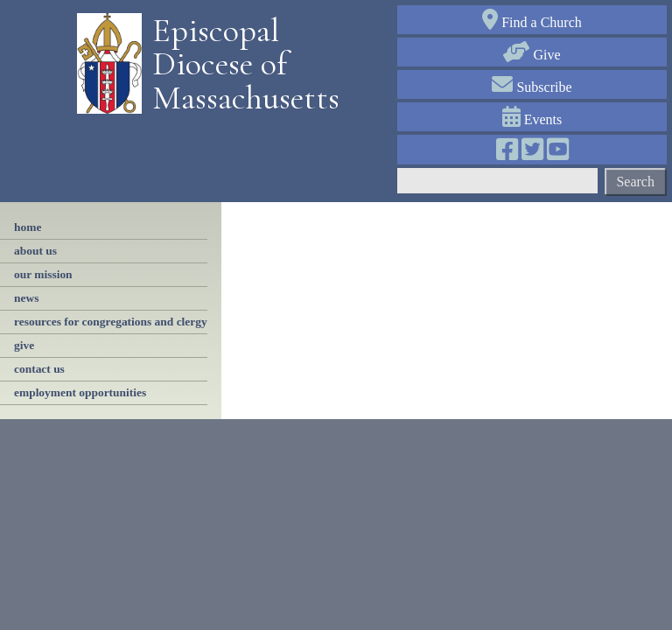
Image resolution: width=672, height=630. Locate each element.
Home (28, 227)
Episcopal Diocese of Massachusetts (240, 64)
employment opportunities (80, 392)
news (26, 298)
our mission (43, 274)
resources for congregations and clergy (111, 322)
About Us (35, 251)
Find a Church (532, 22)
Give (532, 55)
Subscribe (532, 87)
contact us (39, 369)
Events (532, 119)
